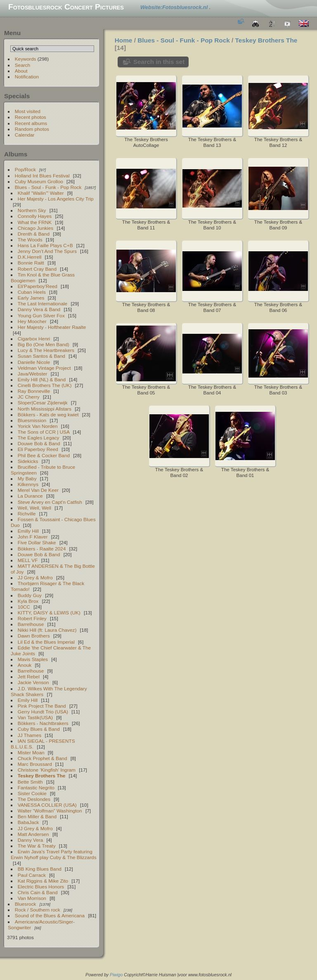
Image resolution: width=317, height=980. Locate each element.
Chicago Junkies (35, 228)
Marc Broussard (35, 764)
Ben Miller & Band (37, 816)
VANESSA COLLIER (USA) (47, 805)
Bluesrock (26, 904)
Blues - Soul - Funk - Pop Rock (48, 187)
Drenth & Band (34, 234)
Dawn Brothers (34, 636)
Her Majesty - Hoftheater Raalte (52, 327)
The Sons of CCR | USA (44, 432)
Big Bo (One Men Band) (44, 344)
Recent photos (31, 117)
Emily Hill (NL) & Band (42, 379)
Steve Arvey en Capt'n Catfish (50, 502)
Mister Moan (31, 752)
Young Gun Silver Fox (41, 315)
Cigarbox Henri (34, 339)
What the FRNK (35, 222)
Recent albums (31, 123)
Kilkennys (28, 484)
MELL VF (28, 560)
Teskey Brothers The (42, 776)
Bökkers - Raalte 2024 (42, 549)
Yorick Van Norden (38, 426)
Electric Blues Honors (41, 887)
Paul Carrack (32, 875)
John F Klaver (33, 537)
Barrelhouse (31, 624)
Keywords (26, 59)
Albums (16, 154)
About (21, 71)
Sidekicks (28, 461)
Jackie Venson (33, 682)
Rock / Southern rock (38, 910)
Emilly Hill (28, 531)
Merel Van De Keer (38, 490)
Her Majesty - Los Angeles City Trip (56, 199)
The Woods (30, 240)
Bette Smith (30, 782)
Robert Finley (32, 618)
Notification (27, 77)
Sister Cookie (32, 793)
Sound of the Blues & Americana (50, 915)
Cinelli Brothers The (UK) (45, 385)
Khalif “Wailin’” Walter (41, 193)
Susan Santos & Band (41, 356)
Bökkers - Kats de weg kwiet (48, 414)
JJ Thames (30, 735)
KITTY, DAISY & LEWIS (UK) (49, 613)
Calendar (25, 135)
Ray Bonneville (34, 391)
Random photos (32, 129)
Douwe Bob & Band (39, 443)
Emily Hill (28, 700)
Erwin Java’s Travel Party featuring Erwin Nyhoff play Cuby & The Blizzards (54, 854)
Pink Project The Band (42, 706)
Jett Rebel (29, 677)
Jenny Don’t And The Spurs (47, 251)
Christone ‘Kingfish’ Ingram (47, 770)
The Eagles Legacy (39, 438)
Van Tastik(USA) (35, 717)
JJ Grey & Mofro (35, 577)
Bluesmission (32, 420)
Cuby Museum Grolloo (39, 181)
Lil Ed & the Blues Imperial (46, 642)
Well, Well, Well (34, 508)
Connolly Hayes (35, 216)
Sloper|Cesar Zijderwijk (43, 403)
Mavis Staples (33, 659)
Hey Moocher (32, 321)
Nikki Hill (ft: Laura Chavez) (47, 630)
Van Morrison (32, 898)
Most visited (28, 111)
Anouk (25, 665)
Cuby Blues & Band (39, 729)
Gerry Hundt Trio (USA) (43, 712)
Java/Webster (33, 374)
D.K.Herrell (30, 257)
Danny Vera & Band (39, 309)
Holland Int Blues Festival (42, 176)
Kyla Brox (28, 601)
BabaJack (28, 822)
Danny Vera (30, 840)
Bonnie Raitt (31, 263)
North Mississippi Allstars (45, 409)
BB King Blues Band (40, 869)
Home (124, 40)
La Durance (30, 496)
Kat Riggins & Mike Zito (43, 881)
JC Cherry (29, 397)
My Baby (27, 478)
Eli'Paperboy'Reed (38, 286)
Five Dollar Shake (37, 542)
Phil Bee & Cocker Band (44, 455)
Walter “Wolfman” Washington (50, 811)
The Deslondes (34, 799)
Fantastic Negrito (36, 788)
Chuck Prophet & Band (43, 758)
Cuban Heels (32, 292)
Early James (31, 298)
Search (22, 65)
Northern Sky (32, 210)
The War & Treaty (37, 846)
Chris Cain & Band (38, 892)
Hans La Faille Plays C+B (45, 245)
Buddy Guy (30, 595)
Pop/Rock (25, 169)
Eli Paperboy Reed (38, 449)
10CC (24, 607)
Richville (27, 514)
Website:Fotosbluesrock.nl (175, 7)
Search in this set (159, 62)
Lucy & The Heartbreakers (46, 350)
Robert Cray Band (37, 269)
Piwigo (116, 975)
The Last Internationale (43, 303)
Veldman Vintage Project (44, 368)
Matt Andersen (33, 834)
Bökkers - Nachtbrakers (43, 723)
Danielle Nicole (34, 362)
